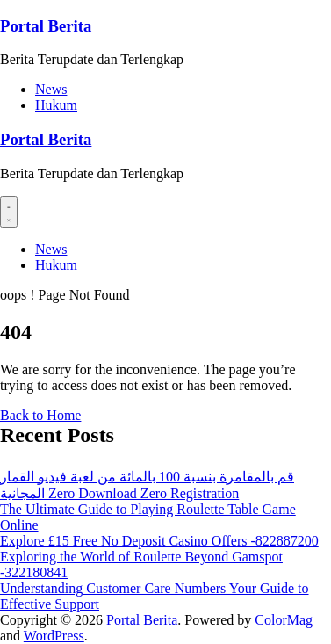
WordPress (54, 636)
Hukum (56, 105)
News (51, 89)
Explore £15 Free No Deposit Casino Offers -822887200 (159, 541)
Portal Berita (46, 26)
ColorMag (284, 620)
